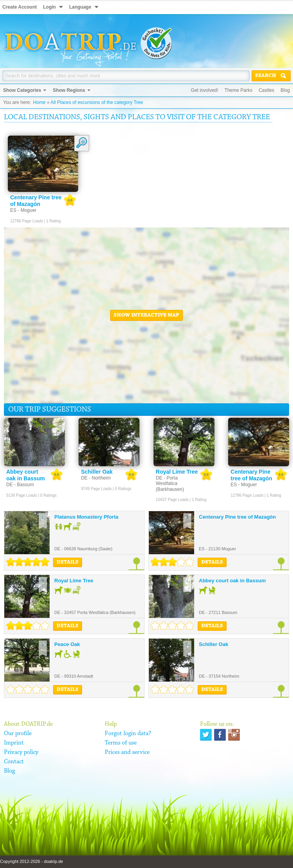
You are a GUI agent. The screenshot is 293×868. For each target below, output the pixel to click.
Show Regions (69, 90)
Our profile (18, 734)
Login (49, 7)
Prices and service (127, 752)
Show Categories (22, 90)
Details (68, 562)
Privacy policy (21, 752)
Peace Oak (67, 644)
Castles (266, 90)
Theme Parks (239, 90)
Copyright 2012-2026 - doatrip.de (31, 861)
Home (39, 102)
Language (80, 7)
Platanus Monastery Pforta (86, 517)
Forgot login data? (128, 734)
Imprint (14, 743)
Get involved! (205, 90)
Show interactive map (146, 315)
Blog (285, 90)
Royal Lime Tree (74, 581)
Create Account (20, 7)
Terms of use (121, 743)
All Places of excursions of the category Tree (97, 102)
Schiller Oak (213, 644)
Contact (14, 762)
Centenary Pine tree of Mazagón (237, 517)
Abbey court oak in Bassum (232, 581)
